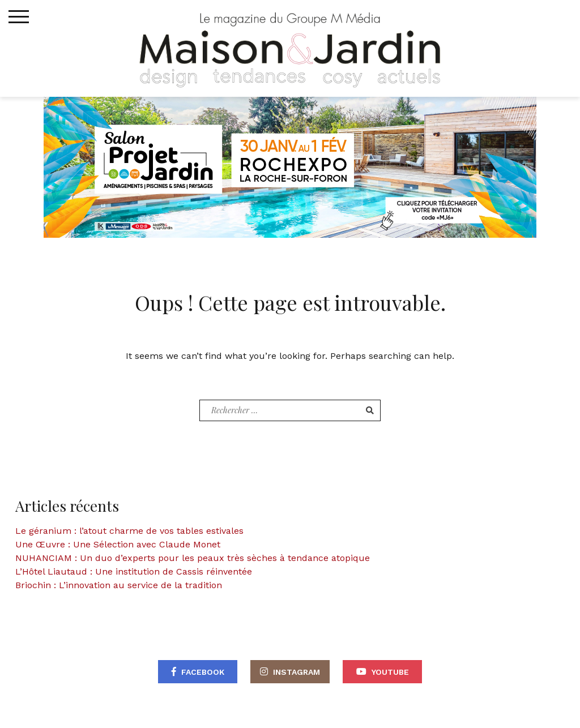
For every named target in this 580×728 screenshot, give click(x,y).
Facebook (203, 672)
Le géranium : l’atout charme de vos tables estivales (129, 531)
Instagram (297, 672)
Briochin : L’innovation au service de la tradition (119, 585)
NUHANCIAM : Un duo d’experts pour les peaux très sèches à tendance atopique (193, 558)
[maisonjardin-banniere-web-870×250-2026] (290, 166)
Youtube (390, 672)
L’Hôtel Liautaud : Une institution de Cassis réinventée (134, 571)
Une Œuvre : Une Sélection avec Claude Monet (118, 544)
